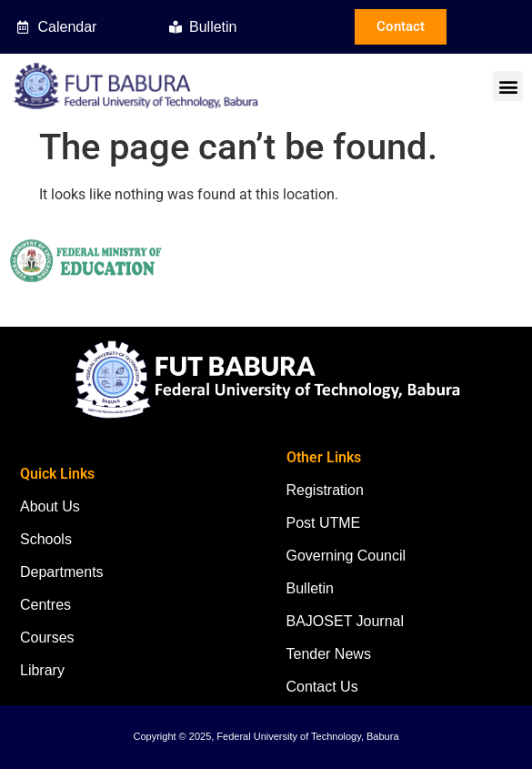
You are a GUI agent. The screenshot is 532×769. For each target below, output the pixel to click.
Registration (325, 490)
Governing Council (346, 556)
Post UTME (324, 523)
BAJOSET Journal (346, 621)
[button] (508, 86)
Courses (47, 637)
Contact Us (322, 687)
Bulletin (310, 588)
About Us (50, 506)
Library (42, 670)
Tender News (329, 654)
